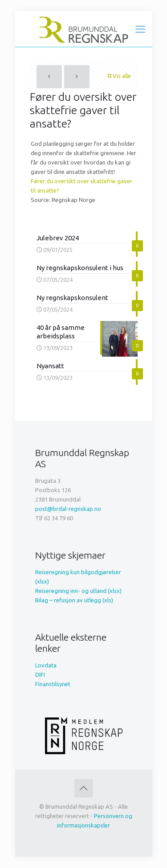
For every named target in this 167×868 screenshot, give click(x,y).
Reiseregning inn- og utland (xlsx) (78, 591)
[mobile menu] (140, 29)
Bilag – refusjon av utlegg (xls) (74, 600)
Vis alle (119, 76)
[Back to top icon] (84, 788)
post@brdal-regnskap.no (68, 509)
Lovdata (46, 665)
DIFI (40, 675)
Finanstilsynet (53, 684)
